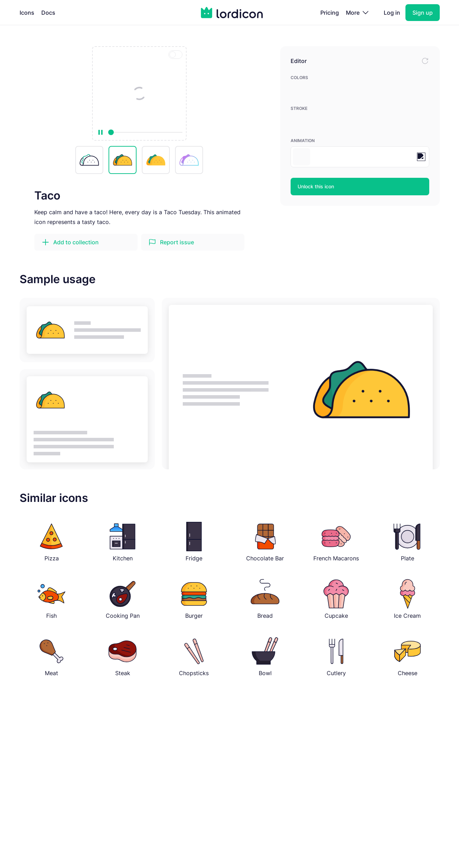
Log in (392, 13)
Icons (27, 13)
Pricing (330, 13)
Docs (48, 13)
